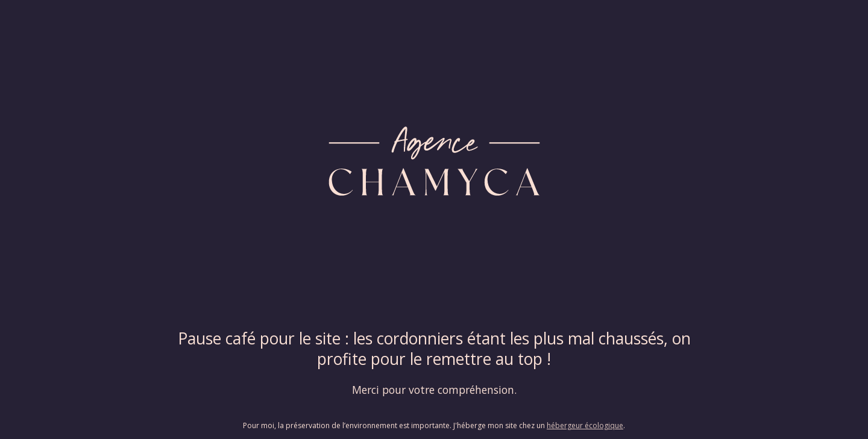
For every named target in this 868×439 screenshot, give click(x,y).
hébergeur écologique (585, 425)
